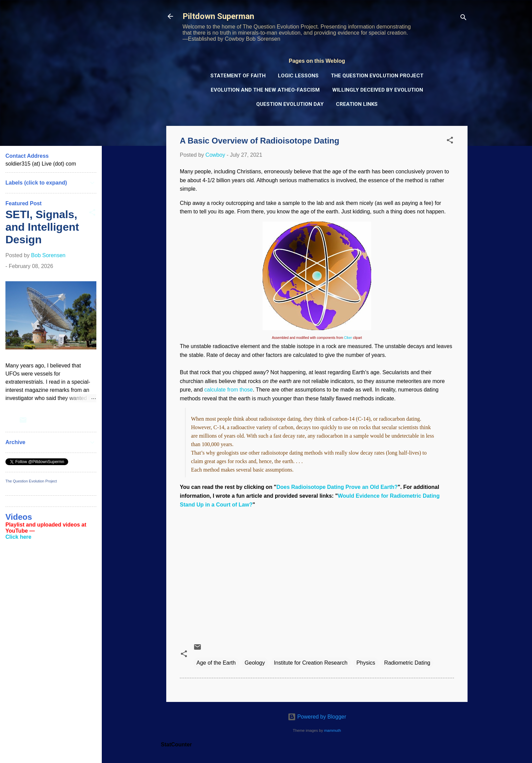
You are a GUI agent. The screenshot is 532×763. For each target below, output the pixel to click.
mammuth (332, 730)
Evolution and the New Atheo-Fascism (265, 90)
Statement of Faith (238, 76)
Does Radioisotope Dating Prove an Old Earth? (337, 487)
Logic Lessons (298, 76)
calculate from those (229, 390)
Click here (18, 537)
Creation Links (357, 104)
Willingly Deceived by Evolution (378, 90)
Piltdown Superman (218, 16)
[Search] (463, 18)
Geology (255, 663)
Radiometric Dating (407, 663)
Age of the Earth (216, 663)
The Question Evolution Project (377, 76)
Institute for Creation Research (311, 663)
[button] (450, 141)
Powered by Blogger (317, 717)
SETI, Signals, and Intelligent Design (42, 227)
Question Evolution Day (290, 104)
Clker (348, 338)
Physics (366, 663)
